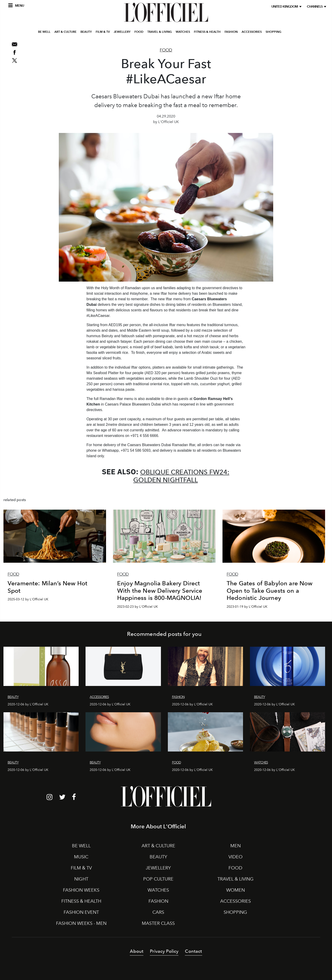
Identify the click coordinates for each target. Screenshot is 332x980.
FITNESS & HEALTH (207, 33)
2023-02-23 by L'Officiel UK (138, 607)
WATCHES (183, 33)
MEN (236, 846)
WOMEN (236, 890)
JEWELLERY (122, 33)
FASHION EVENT (81, 912)
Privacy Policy (164, 951)
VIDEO (236, 857)
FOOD (139, 33)
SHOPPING (273, 33)
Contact (193, 951)
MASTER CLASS (158, 923)
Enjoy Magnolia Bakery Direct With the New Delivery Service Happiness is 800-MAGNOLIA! (160, 590)
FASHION (231, 33)
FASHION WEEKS (81, 890)
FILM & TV (103, 33)
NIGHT (81, 879)
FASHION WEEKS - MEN (81, 923)
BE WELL (44, 33)
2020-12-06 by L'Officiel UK (28, 704)
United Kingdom (285, 7)
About (137, 951)
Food (166, 50)
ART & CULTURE (65, 33)
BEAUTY (86, 33)
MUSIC (81, 857)
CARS (158, 912)
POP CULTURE (158, 879)
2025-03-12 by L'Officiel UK (28, 599)
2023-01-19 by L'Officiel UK (247, 607)
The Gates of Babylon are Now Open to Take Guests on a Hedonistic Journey (270, 590)
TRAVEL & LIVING (160, 33)
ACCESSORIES (252, 33)
